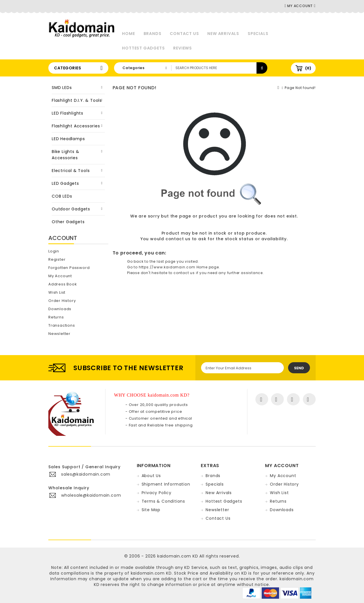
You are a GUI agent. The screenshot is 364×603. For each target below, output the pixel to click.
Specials (258, 34)
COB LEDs (62, 196)
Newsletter (59, 334)
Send (299, 368)
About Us (151, 476)
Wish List (57, 292)
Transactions (62, 325)
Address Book (63, 284)
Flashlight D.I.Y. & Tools (77, 100)
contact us (178, 239)
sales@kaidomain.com (86, 474)
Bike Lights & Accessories (65, 155)
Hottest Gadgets (143, 48)
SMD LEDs (62, 88)
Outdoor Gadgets (71, 209)
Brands (153, 34)
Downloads (60, 309)
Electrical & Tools (71, 171)
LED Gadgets (65, 183)
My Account (60, 276)
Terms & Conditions (163, 501)
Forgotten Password (69, 268)
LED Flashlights (68, 113)
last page (166, 261)
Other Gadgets (68, 222)
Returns (56, 317)
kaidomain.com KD (178, 556)
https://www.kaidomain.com (167, 267)
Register (57, 259)
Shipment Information (166, 484)
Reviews (183, 48)
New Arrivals (223, 34)
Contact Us (184, 34)
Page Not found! (300, 88)
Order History (62, 301)
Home (128, 34)
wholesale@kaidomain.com (91, 495)
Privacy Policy (157, 493)
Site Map (151, 510)
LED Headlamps (68, 139)
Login (54, 251)
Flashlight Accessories (76, 126)
